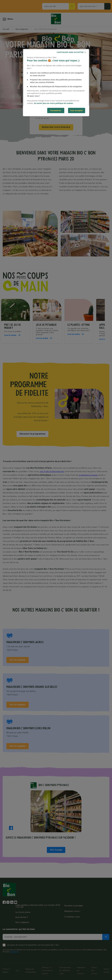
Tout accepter (77, 110)
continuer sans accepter (70, 52)
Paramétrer (56, 110)
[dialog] (56, 83)
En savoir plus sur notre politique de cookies (54, 103)
